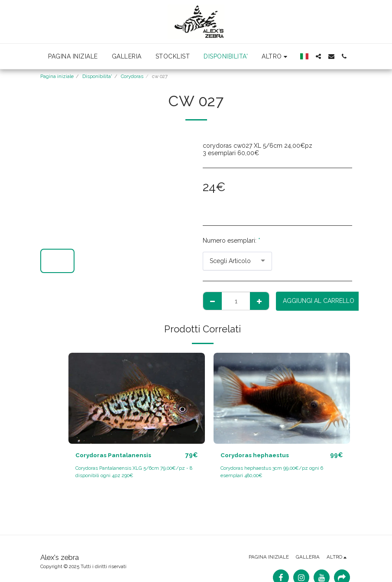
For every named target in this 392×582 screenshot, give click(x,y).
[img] (137, 398)
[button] (318, 56)
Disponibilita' (97, 76)
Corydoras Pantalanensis (114, 455)
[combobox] (237, 261)
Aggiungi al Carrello (319, 301)
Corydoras (132, 76)
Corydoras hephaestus (256, 455)
